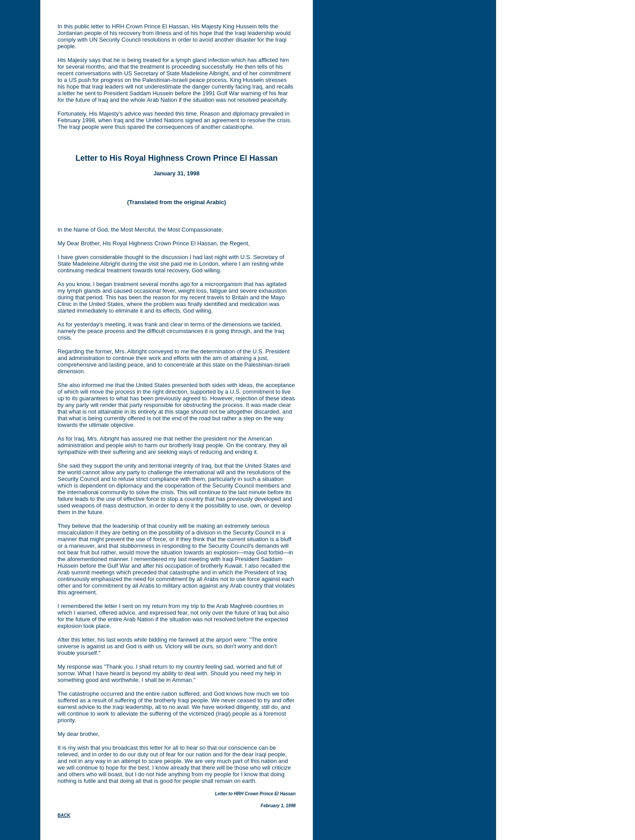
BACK (64, 815)
